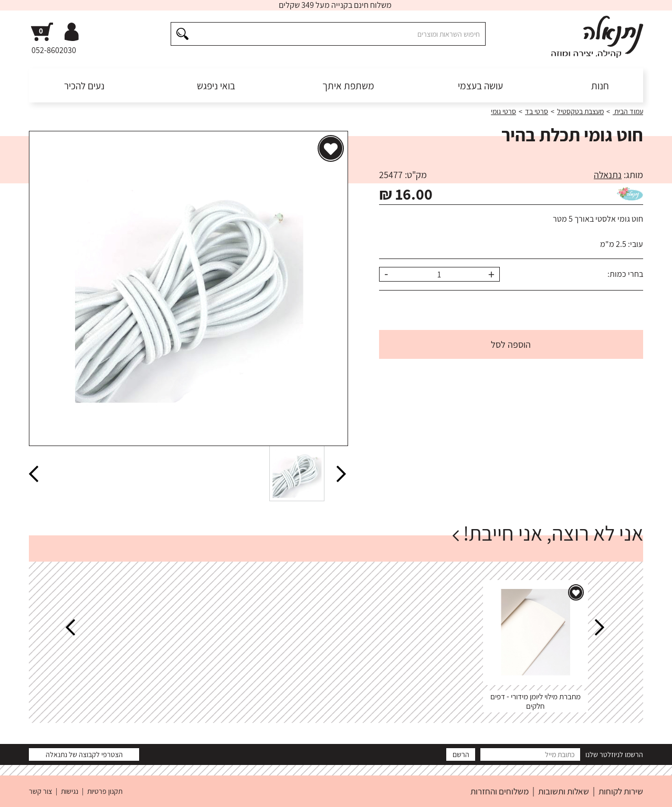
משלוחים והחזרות (500, 791)
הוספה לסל (511, 344)
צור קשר (40, 791)
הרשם (461, 754)
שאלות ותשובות (564, 791)
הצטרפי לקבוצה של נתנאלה (84, 754)
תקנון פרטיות (105, 791)
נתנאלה (608, 175)
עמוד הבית (628, 111)
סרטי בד (537, 111)
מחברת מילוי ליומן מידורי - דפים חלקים (535, 701)
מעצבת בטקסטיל (580, 111)
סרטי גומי (503, 111)
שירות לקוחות (621, 791)
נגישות (70, 791)
